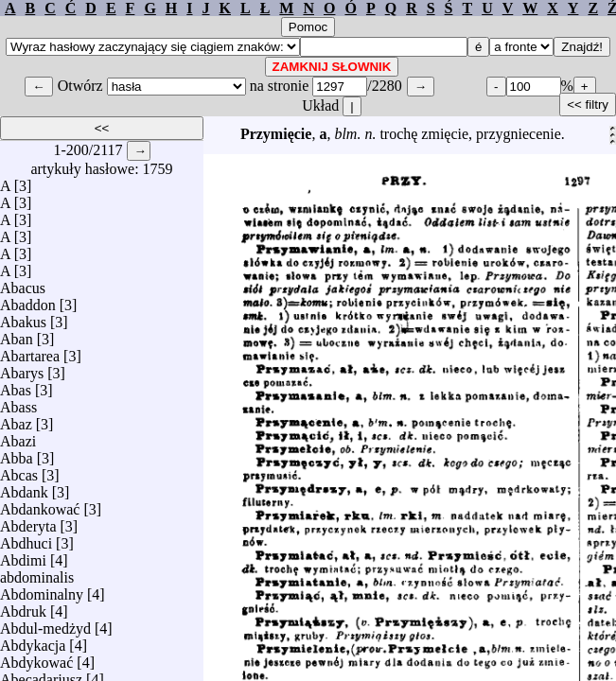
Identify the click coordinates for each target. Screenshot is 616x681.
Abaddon (28, 300)
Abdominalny (42, 590)
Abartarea (30, 351)
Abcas (19, 471)
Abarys (22, 368)
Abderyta (28, 522)
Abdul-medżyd (45, 624)
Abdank (24, 488)
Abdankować (40, 505)
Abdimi (23, 556)
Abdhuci (26, 539)
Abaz (16, 419)
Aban (17, 334)
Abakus (23, 317)
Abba (17, 454)
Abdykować (36, 658)
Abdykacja (33, 641)
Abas (16, 385)
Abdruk (23, 607)
